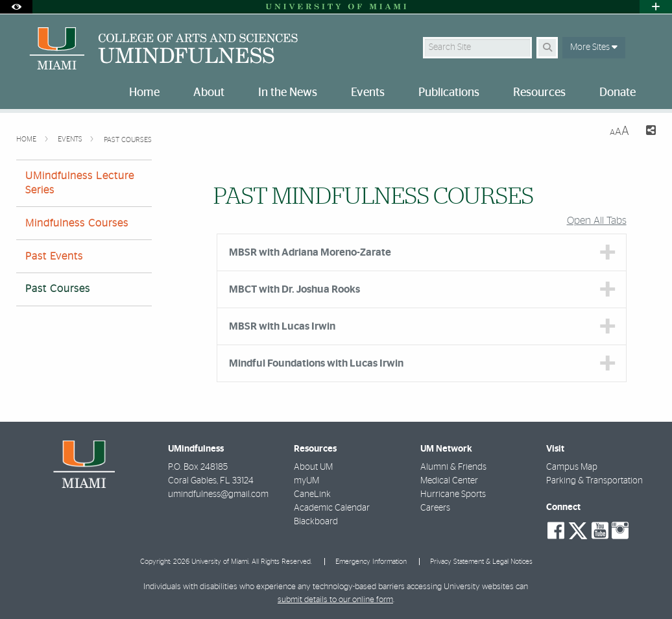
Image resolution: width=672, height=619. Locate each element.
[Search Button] (547, 48)
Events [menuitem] (368, 93)
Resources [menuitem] (539, 93)
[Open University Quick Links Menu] (656, 7)
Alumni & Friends (453, 467)
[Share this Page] (648, 132)
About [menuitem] (209, 93)
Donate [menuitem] (618, 93)
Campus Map (572, 467)
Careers (435, 508)
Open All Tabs (597, 221)
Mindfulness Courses (77, 223)
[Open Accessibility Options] (16, 7)
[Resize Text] (619, 131)
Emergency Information (371, 562)
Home (27, 139)
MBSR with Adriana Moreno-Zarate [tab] (310, 252)
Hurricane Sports (453, 494)
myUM (306, 481)
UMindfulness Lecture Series (80, 183)
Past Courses (128, 140)
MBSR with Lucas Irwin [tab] (282, 326)
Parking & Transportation (594, 481)
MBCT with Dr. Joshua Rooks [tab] (294, 289)
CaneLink (312, 494)
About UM (313, 467)
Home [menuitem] (144, 93)
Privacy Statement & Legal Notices (481, 562)
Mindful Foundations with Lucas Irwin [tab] (316, 363)
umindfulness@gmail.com (218, 494)
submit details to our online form (335, 600)
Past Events (54, 256)
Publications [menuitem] (449, 93)
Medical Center (449, 481)
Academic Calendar (332, 508)
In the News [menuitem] (288, 93)
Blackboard (316, 522)
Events (71, 139)
